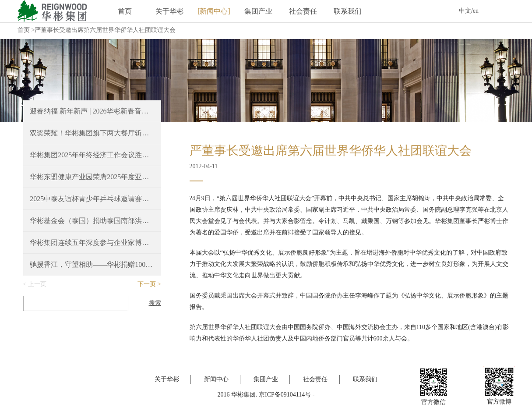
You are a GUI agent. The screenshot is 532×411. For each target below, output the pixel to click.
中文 (465, 11)
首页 (125, 11)
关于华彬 (169, 11)
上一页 (37, 284)
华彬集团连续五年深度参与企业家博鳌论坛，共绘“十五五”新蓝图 (92, 243)
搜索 (155, 303)
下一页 (147, 284)
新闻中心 (214, 11)
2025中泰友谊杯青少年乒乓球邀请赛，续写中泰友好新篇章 (92, 199)
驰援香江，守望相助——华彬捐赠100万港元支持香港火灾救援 (92, 264)
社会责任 (303, 11)
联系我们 (348, 11)
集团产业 (258, 11)
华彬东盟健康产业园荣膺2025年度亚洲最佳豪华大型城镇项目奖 (92, 177)
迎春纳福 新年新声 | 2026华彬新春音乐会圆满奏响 (92, 111)
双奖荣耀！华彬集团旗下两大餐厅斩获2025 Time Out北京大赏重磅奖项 (92, 133)
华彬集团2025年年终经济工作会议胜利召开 (92, 155)
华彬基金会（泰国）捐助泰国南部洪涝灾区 (92, 221)
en (476, 11)
